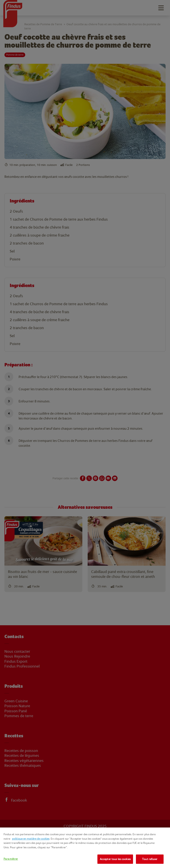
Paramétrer (11, 859)
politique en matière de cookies (31, 839)
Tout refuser (150, 859)
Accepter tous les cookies (115, 859)
